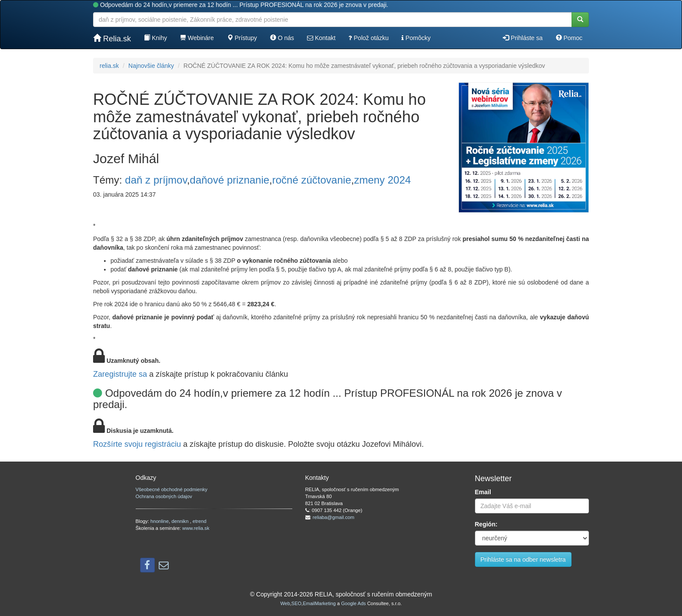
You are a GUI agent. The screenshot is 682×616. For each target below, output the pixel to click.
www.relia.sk (196, 528)
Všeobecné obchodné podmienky (172, 489)
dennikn (181, 521)
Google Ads (353, 603)
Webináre (197, 38)
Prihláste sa (523, 38)
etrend (200, 521)
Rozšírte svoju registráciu (137, 444)
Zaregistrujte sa (120, 374)
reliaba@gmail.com (334, 517)
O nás (282, 38)
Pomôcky (416, 38)
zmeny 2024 (383, 180)
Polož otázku (368, 38)
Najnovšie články (151, 66)
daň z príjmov (156, 180)
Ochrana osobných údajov (164, 496)
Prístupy (242, 38)
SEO (296, 603)
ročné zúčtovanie (312, 180)
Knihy (155, 38)
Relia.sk (112, 38)
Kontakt (321, 38)
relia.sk (109, 66)
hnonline (160, 521)
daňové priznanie (229, 180)
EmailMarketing (319, 603)
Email (483, 492)
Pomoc (569, 38)
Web (285, 603)
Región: (486, 524)
